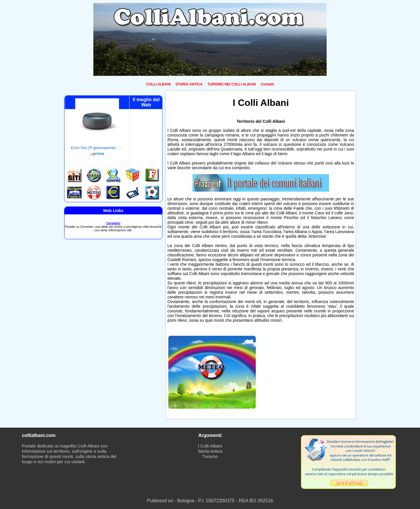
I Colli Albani (210, 446)
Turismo (210, 456)
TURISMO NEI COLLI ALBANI (232, 84)
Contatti (267, 84)
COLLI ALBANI (158, 84)
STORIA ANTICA (189, 84)
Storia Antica (210, 451)
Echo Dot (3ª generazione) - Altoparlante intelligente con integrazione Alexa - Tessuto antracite (97, 148)
